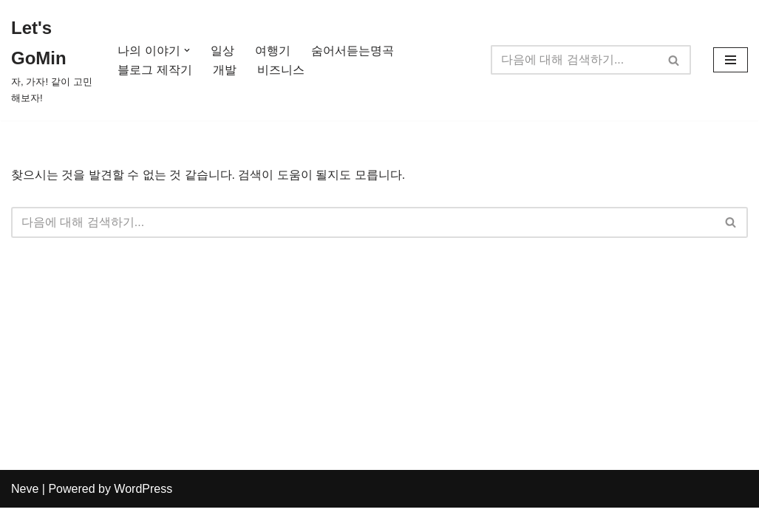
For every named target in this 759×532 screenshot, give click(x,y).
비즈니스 (281, 70)
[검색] (574, 60)
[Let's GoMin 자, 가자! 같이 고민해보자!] (52, 60)
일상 (222, 51)
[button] (187, 50)
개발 (225, 70)
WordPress (143, 513)
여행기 (273, 51)
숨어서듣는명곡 (353, 51)
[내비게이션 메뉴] (731, 60)
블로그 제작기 (154, 70)
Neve (25, 513)
